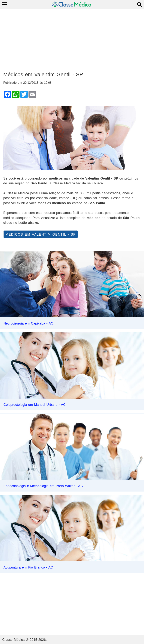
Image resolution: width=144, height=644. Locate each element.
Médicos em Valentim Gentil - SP (41, 234)
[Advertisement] (72, 38)
